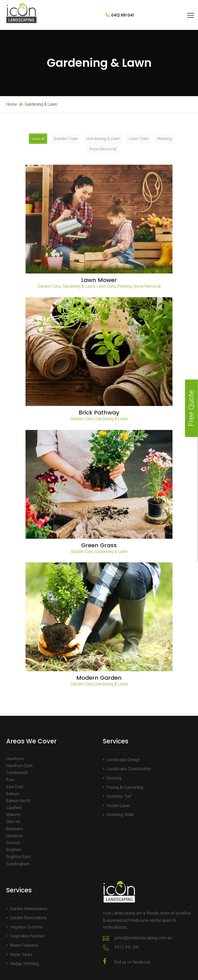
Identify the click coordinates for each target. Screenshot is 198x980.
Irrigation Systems (26, 927)
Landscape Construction (129, 769)
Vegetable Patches (27, 936)
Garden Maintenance (29, 909)
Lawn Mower (99, 280)
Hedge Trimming (24, 964)
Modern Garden (99, 678)
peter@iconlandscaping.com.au (143, 938)
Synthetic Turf (119, 796)
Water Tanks (21, 955)
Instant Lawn (118, 806)
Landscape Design (123, 760)
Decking (114, 778)
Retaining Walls (120, 815)
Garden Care (49, 286)
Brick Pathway (99, 413)
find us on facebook (132, 962)
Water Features (24, 945)
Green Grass (99, 545)
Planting (124, 286)
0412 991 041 (120, 15)
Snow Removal (147, 286)
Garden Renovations (28, 918)
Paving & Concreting (125, 787)
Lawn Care (106, 286)
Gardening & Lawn (78, 286)
